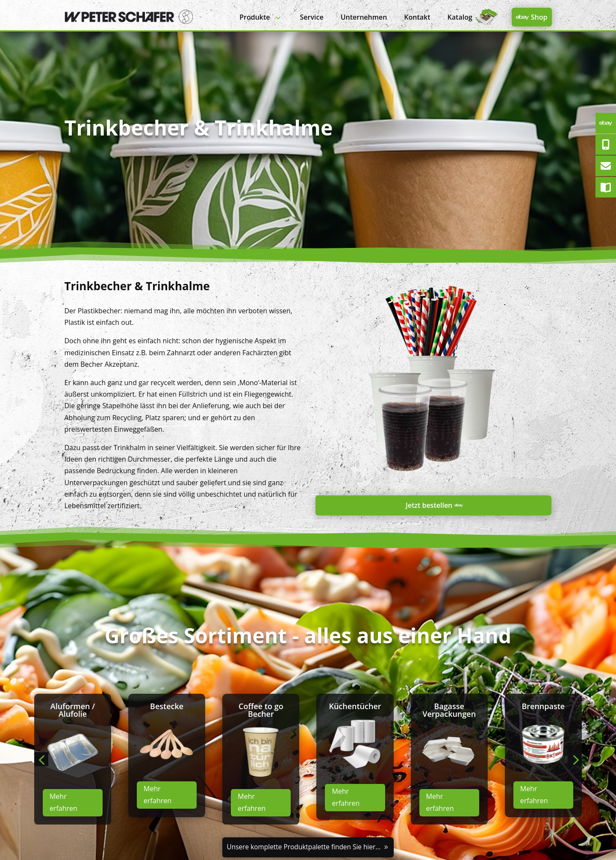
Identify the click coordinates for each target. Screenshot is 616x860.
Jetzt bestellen (429, 505)
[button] (41, 759)
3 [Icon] (278, 17)
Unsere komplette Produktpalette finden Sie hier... (304, 847)
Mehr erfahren (63, 802)
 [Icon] (522, 17)
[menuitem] (261, 17)
